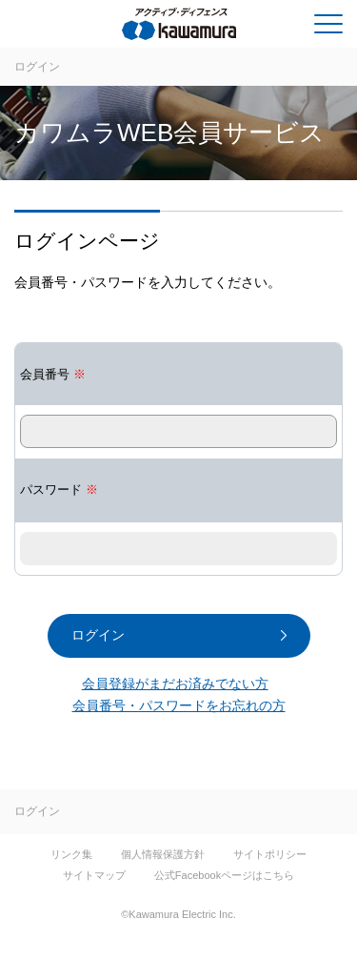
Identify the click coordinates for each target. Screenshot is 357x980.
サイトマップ (94, 875)
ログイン (37, 67)
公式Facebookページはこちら (224, 875)
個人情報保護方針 (163, 854)
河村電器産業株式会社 (92, 28)
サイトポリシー (270, 854)
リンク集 (71, 854)
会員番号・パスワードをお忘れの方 (179, 705)
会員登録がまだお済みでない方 (175, 684)
